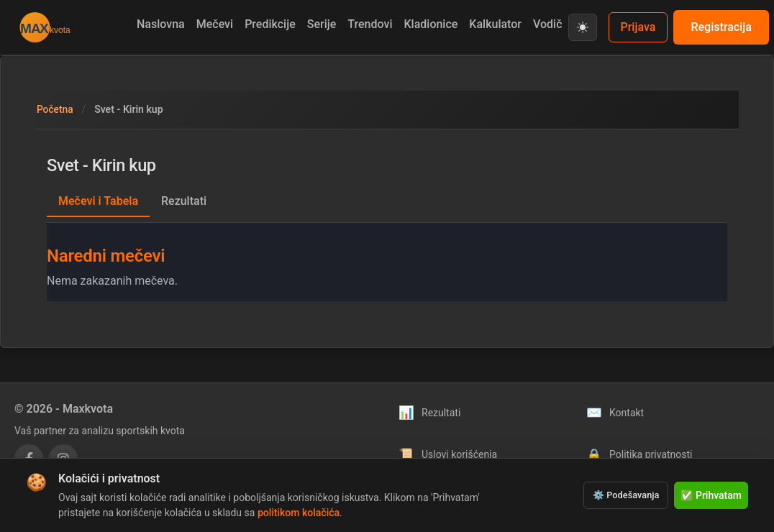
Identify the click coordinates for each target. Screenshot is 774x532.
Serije (322, 24)
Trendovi (370, 24)
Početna (55, 109)
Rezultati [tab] (184, 201)
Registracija (721, 27)
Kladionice (431, 24)
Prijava (638, 27)
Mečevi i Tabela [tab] (98, 201)
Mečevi (215, 24)
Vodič (548, 24)
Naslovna (161, 24)
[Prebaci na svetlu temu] (583, 27)
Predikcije (270, 24)
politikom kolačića (299, 513)
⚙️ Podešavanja (626, 495)
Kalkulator (495, 24)
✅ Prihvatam (711, 495)
